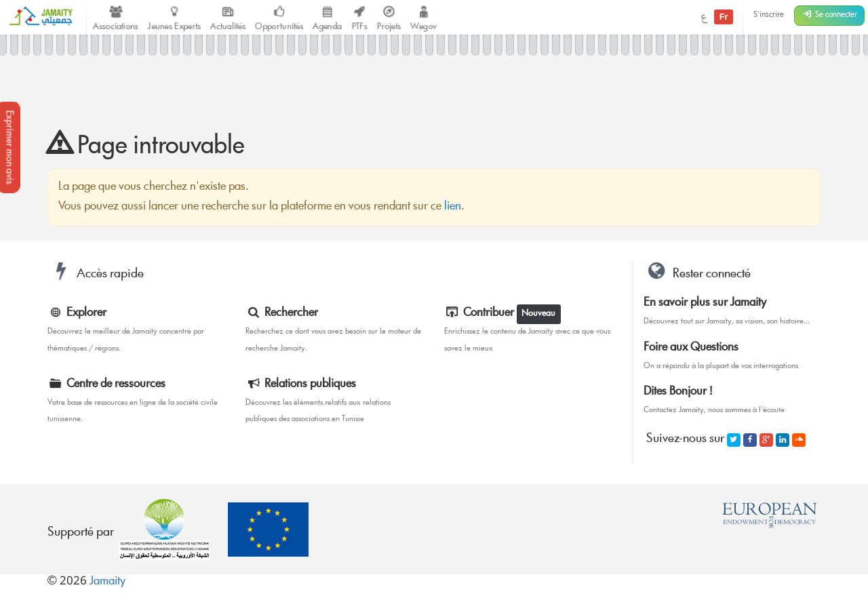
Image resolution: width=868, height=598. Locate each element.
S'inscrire (769, 15)
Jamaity (107, 582)
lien (453, 207)
